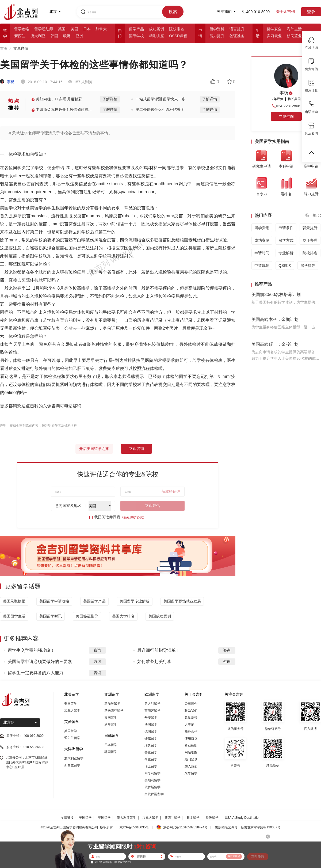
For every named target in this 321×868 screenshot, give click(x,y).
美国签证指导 (87, 616)
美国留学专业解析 (135, 601)
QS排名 (285, 266)
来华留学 (191, 773)
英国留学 (71, 731)
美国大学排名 (123, 616)
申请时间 (262, 253)
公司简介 (191, 704)
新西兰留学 (72, 765)
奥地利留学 (152, 780)
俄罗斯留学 (152, 787)
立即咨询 (136, 449)
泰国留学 (111, 718)
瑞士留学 (151, 766)
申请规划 (262, 266)
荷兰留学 (151, 759)
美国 (74, 29)
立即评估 (152, 506)
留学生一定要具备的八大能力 (36, 673)
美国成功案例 (160, 616)
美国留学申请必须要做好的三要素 (40, 662)
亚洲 (79, 36)
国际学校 (136, 36)
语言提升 (237, 29)
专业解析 (286, 253)
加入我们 (191, 766)
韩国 (54, 36)
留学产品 (136, 29)
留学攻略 (22, 29)
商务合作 (191, 731)
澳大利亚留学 (74, 758)
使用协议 (191, 738)
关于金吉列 (285, 12)
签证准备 (237, 36)
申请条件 (286, 228)
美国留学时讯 (51, 616)
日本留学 (111, 745)
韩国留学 (111, 752)
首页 (4, 48)
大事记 (189, 725)
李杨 (7, 82)
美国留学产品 (94, 601)
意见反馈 (191, 718)
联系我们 (191, 711)
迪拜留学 (111, 725)
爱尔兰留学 (72, 738)
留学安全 (274, 29)
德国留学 (151, 731)
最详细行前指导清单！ (159, 650)
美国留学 (71, 704)
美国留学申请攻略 (54, 601)
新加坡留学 (112, 704)
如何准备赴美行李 (154, 662)
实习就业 (274, 36)
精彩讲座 (156, 36)
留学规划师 (44, 29)
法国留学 (151, 725)
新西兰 (20, 36)
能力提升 (217, 36)
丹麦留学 (151, 718)
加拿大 (101, 29)
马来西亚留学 (114, 711)
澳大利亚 (38, 36)
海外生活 (294, 29)
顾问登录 (191, 759)
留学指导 (308, 266)
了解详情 (110, 99)
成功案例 (156, 29)
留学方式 (286, 240)
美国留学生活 (14, 616)
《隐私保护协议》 (133, 517)
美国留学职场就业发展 (182, 601)
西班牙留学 (152, 711)
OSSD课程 (178, 36)
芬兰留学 (151, 752)
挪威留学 (151, 738)
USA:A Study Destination (243, 818)
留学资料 (217, 29)
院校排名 (177, 29)
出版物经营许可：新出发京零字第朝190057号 (248, 827)
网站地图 (191, 752)
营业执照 (191, 745)
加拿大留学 (72, 711)
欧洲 (67, 36)
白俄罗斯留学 (154, 794)
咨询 (97, 650)
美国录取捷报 (14, 601)
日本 (87, 29)
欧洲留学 (212, 818)
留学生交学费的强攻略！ (31, 650)
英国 (62, 29)
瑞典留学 (151, 745)
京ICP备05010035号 (134, 827)
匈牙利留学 (152, 773)
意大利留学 (152, 704)
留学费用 (262, 228)
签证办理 (310, 240)
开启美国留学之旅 (94, 449)
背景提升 (310, 228)
